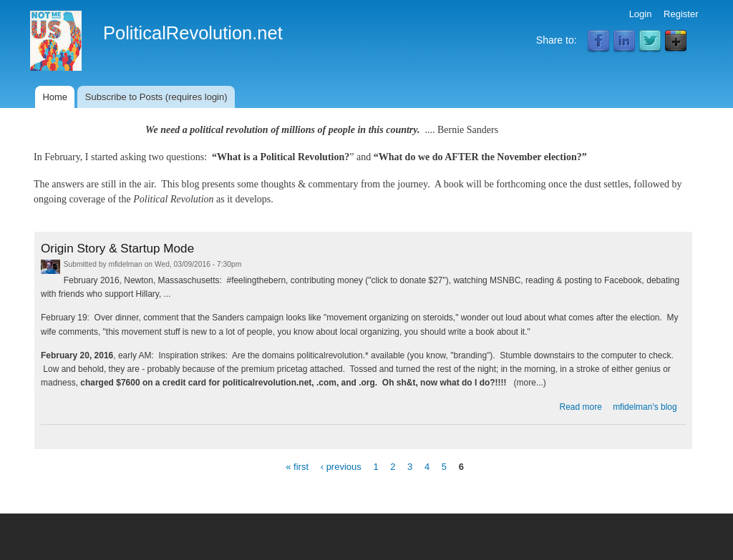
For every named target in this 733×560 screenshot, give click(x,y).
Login (641, 14)
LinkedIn (624, 41)
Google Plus (676, 41)
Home (55, 97)
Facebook (598, 41)
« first (297, 466)
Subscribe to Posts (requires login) (156, 97)
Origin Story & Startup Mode (117, 248)
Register (681, 14)
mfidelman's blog (645, 407)
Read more (581, 407)
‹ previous (341, 466)
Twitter (650, 41)
